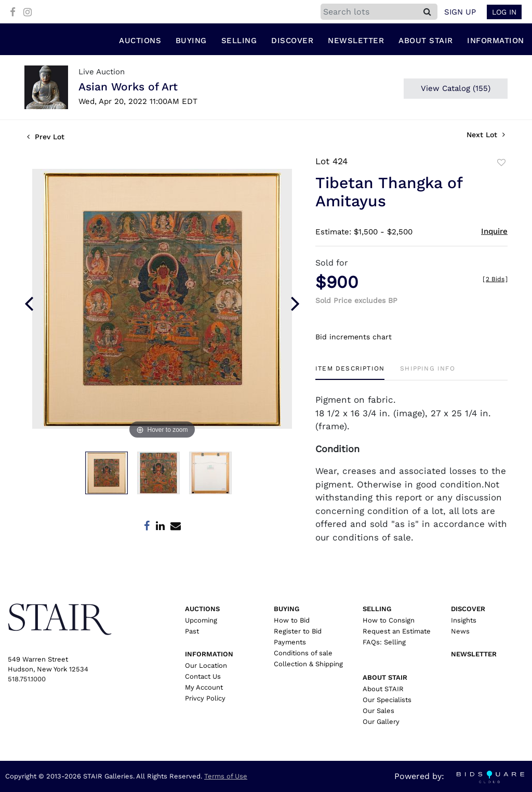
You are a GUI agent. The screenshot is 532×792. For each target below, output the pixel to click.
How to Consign (389, 620)
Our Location (206, 665)
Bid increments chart (354, 337)
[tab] (350, 372)
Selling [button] (239, 41)
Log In (504, 12)
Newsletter (356, 41)
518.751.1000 (27, 679)
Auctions (202, 609)
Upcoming (201, 620)
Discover (468, 609)
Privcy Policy (205, 698)
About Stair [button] (426, 41)
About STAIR (383, 689)
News (460, 631)
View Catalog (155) (456, 89)
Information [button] (496, 41)
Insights (464, 620)
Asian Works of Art (128, 87)
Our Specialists (387, 700)
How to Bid (292, 620)
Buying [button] (191, 41)
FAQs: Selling (384, 642)
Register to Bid (298, 631)
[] (495, 280)
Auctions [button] (140, 41)
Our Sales (378, 711)
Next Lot (486, 135)
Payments (290, 642)
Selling (377, 609)
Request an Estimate (397, 631)
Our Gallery (381, 722)
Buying (287, 609)
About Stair (385, 677)
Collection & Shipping (308, 664)
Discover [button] (292, 41)
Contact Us (203, 676)
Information (209, 654)
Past (192, 631)
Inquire (494, 232)
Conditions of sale (303, 653)
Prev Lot (46, 137)
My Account (204, 687)
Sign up (460, 12)
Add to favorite (501, 163)
